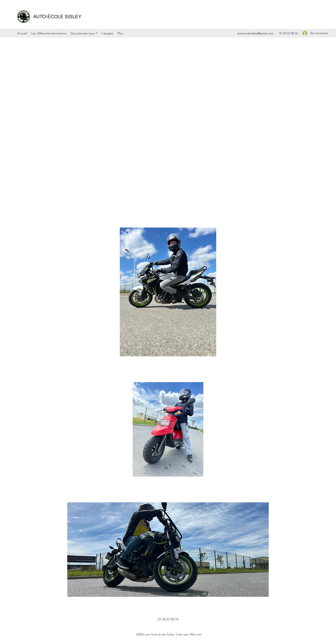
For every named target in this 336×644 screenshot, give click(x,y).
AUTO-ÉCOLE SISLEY (57, 17)
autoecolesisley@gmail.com (255, 33)
